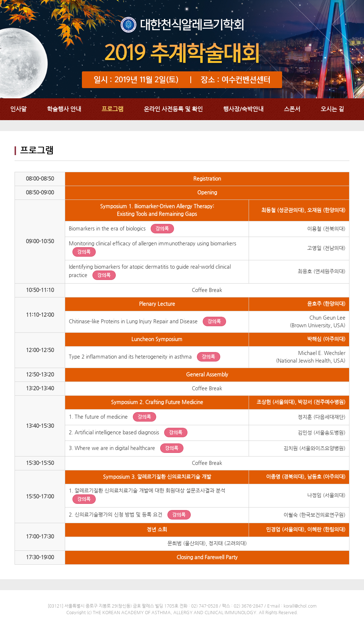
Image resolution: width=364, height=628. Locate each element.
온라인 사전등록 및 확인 (173, 109)
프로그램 (112, 109)
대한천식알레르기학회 (182, 49)
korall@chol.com (300, 606)
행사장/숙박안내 (243, 109)
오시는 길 (332, 109)
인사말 (18, 109)
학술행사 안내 (64, 109)
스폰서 (292, 109)
